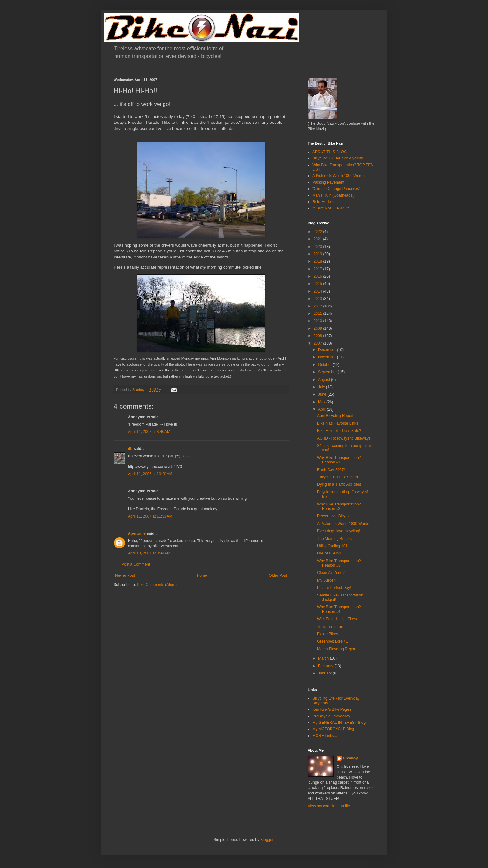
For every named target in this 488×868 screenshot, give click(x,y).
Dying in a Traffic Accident (339, 484)
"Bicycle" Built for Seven (338, 477)
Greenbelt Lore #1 (333, 641)
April (322, 409)
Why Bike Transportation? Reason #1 (339, 460)
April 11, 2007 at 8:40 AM (149, 432)
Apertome (137, 533)
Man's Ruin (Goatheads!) (334, 195)
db (130, 449)
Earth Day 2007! (331, 470)
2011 (318, 314)
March (324, 658)
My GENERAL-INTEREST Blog (339, 723)
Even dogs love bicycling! (339, 531)
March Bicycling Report (337, 649)
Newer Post (125, 575)
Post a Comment (136, 564)
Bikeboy (350, 758)
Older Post (278, 575)
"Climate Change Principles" (336, 189)
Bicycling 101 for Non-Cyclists (338, 158)
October (325, 365)
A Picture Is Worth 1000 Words (338, 176)
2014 (318, 291)
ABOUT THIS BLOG (330, 152)
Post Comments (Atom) (157, 585)
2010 (318, 321)
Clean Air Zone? (331, 573)
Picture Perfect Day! (334, 588)
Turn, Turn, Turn (331, 627)
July (322, 387)
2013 (318, 299)
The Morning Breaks (334, 539)
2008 (318, 336)
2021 (318, 239)
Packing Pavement (328, 182)
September (328, 372)
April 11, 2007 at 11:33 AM (150, 516)
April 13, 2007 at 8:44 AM (149, 553)
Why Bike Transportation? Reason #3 (339, 563)
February (326, 666)
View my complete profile (329, 806)
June (323, 394)
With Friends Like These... (339, 619)
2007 (318, 343)
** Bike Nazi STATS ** (331, 208)
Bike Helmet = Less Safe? (339, 431)
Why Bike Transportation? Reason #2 (339, 506)
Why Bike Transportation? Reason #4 (339, 609)
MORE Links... (325, 736)
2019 (318, 254)
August (325, 380)
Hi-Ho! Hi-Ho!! (329, 553)
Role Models (323, 202)
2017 (318, 269)
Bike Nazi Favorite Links (338, 423)
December (328, 350)
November (328, 357)
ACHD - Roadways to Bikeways (344, 438)
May (322, 402)
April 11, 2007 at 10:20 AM (150, 474)
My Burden (326, 580)
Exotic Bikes (328, 634)
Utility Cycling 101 (332, 546)
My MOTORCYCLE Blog (333, 729)
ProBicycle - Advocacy (331, 716)
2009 (318, 328)
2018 (318, 261)
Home (202, 575)
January (325, 673)
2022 (318, 232)
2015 (318, 284)
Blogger (267, 840)
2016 (318, 276)
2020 (318, 247)
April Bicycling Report (335, 416)
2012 (318, 306)
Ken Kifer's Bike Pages (332, 709)
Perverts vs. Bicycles (335, 516)
